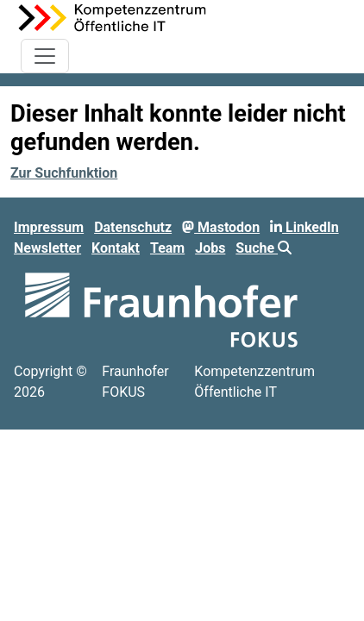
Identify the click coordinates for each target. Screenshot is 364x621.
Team (167, 248)
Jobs (210, 248)
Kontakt (116, 248)
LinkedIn (304, 227)
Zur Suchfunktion (64, 173)
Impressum (49, 227)
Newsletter (47, 248)
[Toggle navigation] (45, 56)
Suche (264, 248)
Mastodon (221, 227)
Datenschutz (133, 227)
